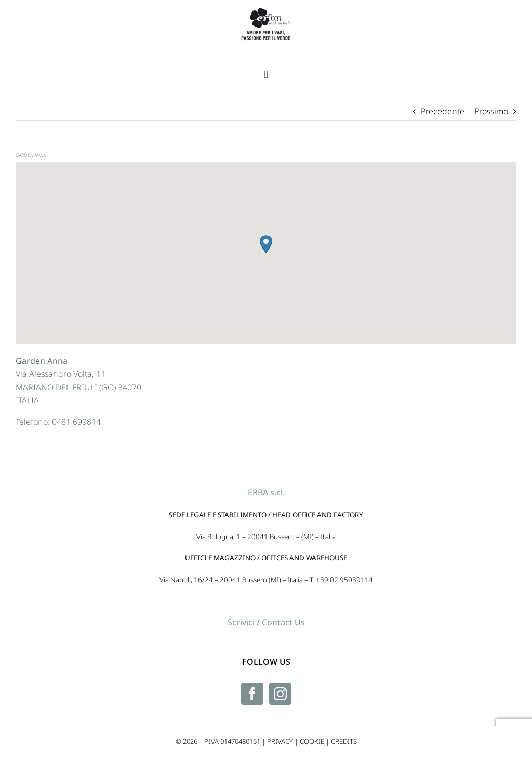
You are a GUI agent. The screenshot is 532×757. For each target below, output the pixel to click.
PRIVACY (280, 741)
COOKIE (312, 741)
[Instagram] (280, 694)
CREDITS (344, 741)
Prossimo (491, 111)
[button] (266, 244)
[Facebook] (252, 694)
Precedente (443, 111)
